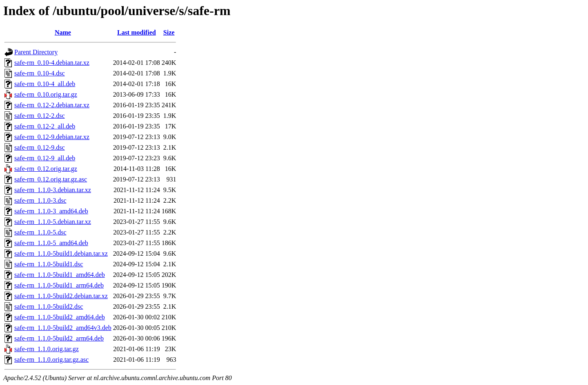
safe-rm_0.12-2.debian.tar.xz (52, 105)
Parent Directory (36, 52)
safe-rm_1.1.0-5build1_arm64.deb (59, 285)
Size (169, 32)
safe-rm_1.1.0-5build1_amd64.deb (60, 275)
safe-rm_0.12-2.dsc (40, 116)
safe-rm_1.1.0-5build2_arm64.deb (59, 338)
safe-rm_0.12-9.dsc (40, 147)
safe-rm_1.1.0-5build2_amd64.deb (60, 317)
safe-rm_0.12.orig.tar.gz (46, 169)
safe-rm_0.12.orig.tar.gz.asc (51, 179)
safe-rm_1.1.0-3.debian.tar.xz (53, 190)
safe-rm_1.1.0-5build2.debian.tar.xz (61, 296)
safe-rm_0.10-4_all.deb (45, 84)
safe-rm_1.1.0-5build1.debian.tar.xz (61, 253)
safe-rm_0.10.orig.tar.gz (46, 94)
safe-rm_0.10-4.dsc (40, 73)
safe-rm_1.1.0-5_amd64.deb (51, 243)
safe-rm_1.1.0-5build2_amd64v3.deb (63, 328)
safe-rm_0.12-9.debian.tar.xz (52, 137)
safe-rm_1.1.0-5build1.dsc (49, 264)
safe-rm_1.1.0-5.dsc (40, 232)
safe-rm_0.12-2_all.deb (45, 126)
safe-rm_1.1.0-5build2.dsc (49, 306)
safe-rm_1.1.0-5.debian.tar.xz (53, 222)
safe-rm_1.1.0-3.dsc (40, 200)
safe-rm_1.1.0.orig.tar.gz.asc (51, 360)
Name (63, 32)
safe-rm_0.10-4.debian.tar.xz (52, 63)
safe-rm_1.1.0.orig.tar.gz (47, 349)
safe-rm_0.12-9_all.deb (45, 158)
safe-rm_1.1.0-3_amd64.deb (51, 211)
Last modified (137, 32)
